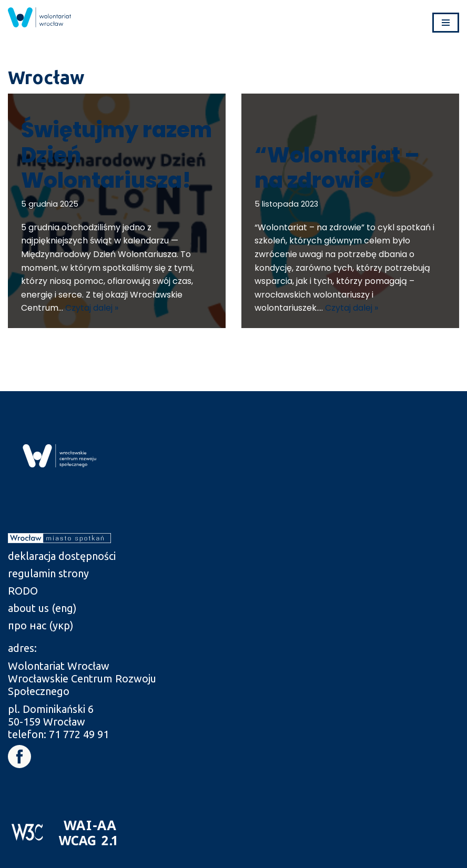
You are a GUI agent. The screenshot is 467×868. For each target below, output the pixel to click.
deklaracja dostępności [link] (62, 556)
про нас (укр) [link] (41, 625)
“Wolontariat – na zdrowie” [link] (337, 168)
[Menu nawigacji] (446, 23)
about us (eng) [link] (42, 608)
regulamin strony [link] (48, 573)
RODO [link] (23, 591)
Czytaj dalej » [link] (92, 308)
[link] (39, 17)
